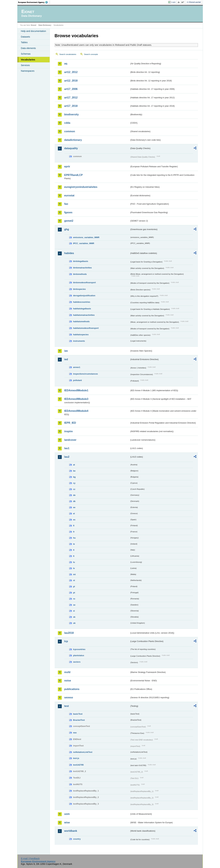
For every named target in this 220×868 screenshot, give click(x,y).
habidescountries (82, 302)
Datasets (26, 37)
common (70, 131)
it (74, 550)
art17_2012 (71, 98)
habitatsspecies (81, 335)
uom (67, 814)
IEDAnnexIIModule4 (76, 411)
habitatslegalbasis (82, 309)
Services (25, 65)
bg (74, 477)
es (74, 520)
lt (74, 556)
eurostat (69, 195)
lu (74, 562)
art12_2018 (71, 81)
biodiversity (72, 114)
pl (74, 586)
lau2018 (69, 633)
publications (72, 689)
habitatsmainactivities (84, 315)
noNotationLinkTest (83, 752)
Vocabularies (28, 60)
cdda (67, 123)
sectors (77, 662)
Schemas (26, 54)
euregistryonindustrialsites (81, 187)
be (74, 471)
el (74, 514)
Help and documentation (34, 31)
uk (74, 623)
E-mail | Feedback (30, 858)
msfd (67, 672)
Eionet (34, 25)
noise (68, 681)
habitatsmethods (81, 321)
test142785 (78, 765)
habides (69, 253)
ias (66, 351)
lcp (66, 641)
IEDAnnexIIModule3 (76, 399)
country (77, 839)
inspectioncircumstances (86, 374)
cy (74, 483)
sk (74, 617)
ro (74, 599)
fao (66, 204)
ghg (67, 229)
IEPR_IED (70, 423)
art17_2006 (71, 89)
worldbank (71, 831)
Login (173, 2)
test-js (76, 758)
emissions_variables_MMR (86, 237)
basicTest (78, 714)
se (74, 605)
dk (74, 501)
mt (74, 574)
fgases (68, 212)
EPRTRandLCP (74, 175)
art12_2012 (71, 72)
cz (74, 489)
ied (66, 359)
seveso (69, 697)
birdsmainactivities (83, 268)
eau (75, 733)
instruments (79, 341)
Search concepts (91, 54)
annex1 (77, 367)
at (74, 465)
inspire (68, 431)
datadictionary (73, 140)
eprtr (67, 166)
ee (74, 507)
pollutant (78, 380)
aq (66, 64)
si (74, 611)
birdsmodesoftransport (85, 282)
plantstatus (79, 655)
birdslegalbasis (81, 261)
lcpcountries (79, 649)
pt (74, 593)
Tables (24, 42)
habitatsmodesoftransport (86, 328)
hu (74, 538)
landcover (70, 440)
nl (74, 580)
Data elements (28, 48)
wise (67, 822)
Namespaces (28, 71)
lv (74, 568)
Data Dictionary (45, 25)
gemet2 (69, 221)
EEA (34, 2)
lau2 (67, 457)
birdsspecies (79, 289)
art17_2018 (71, 106)
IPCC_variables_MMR (84, 243)
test (67, 706)
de (74, 495)
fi (74, 526)
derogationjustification (84, 296)
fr (74, 532)
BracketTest (79, 720)
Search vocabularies (68, 54)
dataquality (71, 148)
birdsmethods (80, 274)
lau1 (67, 448)
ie (74, 544)
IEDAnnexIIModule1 (76, 390)
